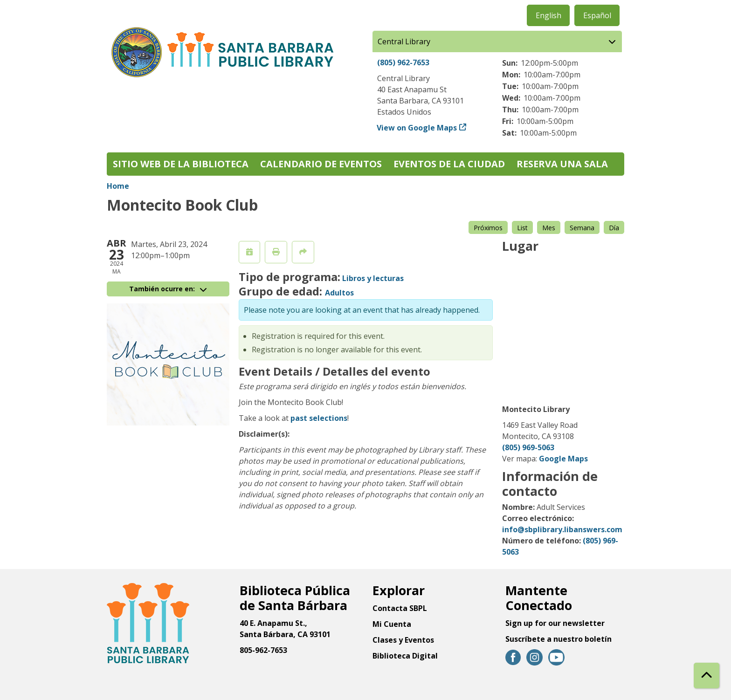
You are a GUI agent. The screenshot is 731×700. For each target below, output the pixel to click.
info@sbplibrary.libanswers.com (562, 529)
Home (118, 186)
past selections (319, 418)
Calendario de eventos (321, 164)
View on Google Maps (417, 128)
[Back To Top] (707, 676)
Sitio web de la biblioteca (181, 164)
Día (614, 228)
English (548, 15)
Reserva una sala (562, 164)
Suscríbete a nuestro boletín (559, 639)
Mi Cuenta (392, 624)
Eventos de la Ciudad (449, 164)
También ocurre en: (168, 289)
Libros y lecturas (373, 278)
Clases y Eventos (403, 640)
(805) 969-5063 (528, 447)
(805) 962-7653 (403, 62)
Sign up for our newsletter (555, 623)
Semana (582, 228)
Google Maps (563, 459)
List (522, 228)
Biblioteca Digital (405, 656)
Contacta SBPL (400, 608)
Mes (549, 228)
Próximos (488, 228)
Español (597, 15)
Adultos (339, 293)
